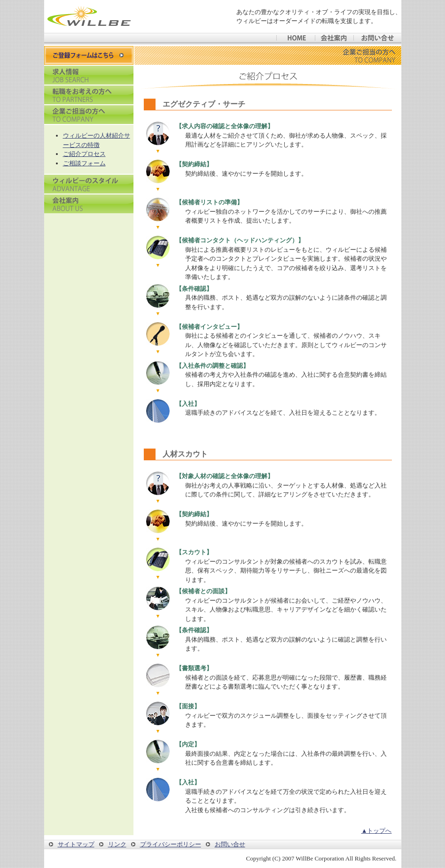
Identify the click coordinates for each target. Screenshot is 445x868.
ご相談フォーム (84, 163)
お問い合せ (230, 844)
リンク (117, 844)
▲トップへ (377, 831)
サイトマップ (76, 844)
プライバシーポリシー (171, 844)
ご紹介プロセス (84, 154)
